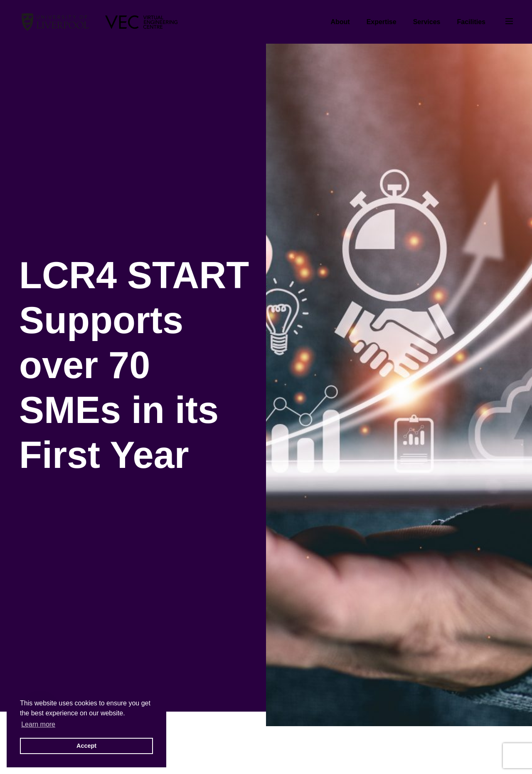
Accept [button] (86, 746)
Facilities (471, 22)
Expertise (382, 22)
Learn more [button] (38, 724)
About (340, 22)
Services (427, 22)
